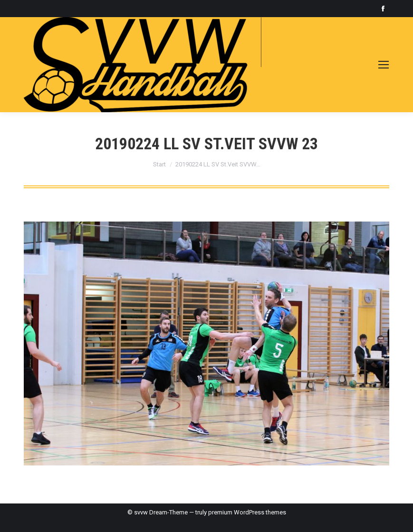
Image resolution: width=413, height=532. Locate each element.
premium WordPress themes (247, 512)
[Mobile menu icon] (384, 65)
